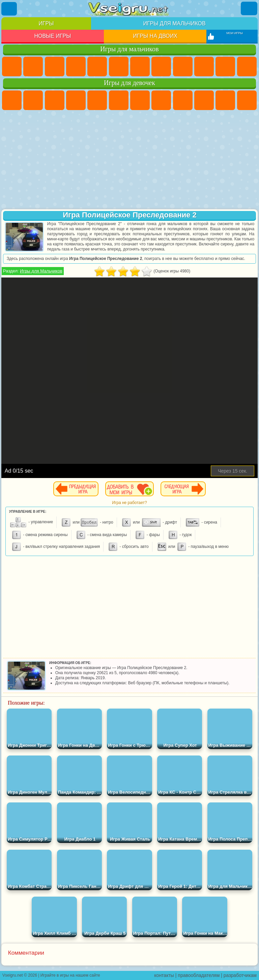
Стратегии (55, 67)
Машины (161, 67)
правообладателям (199, 975)
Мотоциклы (204, 67)
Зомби (97, 67)
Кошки (225, 100)
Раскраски (161, 100)
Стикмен (225, 67)
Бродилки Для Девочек (140, 100)
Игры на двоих (155, 36)
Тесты (97, 100)
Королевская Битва (119, 67)
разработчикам (240, 975)
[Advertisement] (129, 160)
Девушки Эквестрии (33, 100)
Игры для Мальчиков (41, 271)
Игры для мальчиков (174, 23)
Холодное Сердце (204, 100)
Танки (76, 67)
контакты (164, 975)
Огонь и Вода (55, 100)
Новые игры (52, 36)
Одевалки (247, 100)
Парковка (12, 67)
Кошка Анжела (183, 100)
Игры (46, 23)
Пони (12, 100)
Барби (76, 100)
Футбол (33, 67)
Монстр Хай (119, 100)
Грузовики (247, 67)
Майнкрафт (140, 67)
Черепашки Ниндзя (183, 67)
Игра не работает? (129, 503)
